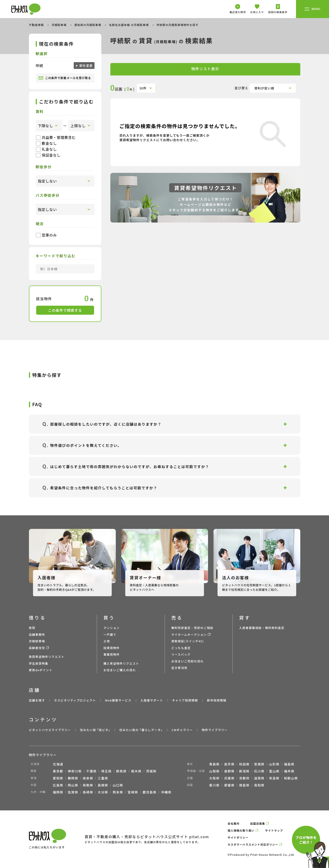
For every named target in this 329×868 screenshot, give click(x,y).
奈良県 (274, 778)
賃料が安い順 (264, 88)
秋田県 (244, 764)
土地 (107, 641)
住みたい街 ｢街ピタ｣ (95, 730)
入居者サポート (152, 700)
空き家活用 (180, 668)
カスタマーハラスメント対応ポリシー (253, 844)
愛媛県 (229, 785)
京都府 (244, 778)
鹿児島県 (150, 792)
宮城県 (259, 764)
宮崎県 (133, 792)
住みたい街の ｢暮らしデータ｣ (141, 730)
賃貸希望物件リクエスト (47, 657)
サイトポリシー (238, 837)
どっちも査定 (181, 648)
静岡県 (73, 778)
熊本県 (118, 792)
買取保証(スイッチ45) (188, 641)
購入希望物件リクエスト (121, 663)
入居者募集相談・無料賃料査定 (262, 628)
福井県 (289, 771)
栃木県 (136, 771)
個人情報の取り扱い (241, 830)
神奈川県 (75, 771)
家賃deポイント (41, 670)
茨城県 (151, 771)
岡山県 (73, 785)
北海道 (58, 764)
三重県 (103, 778)
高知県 (259, 785)
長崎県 (88, 792)
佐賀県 (73, 792)
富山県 (274, 771)
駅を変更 (86, 66)
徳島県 (244, 785)
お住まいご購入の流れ (120, 670)
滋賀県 (259, 778)
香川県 (214, 785)
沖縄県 (166, 792)
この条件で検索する (65, 310)
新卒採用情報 (217, 700)
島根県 (103, 785)
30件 (143, 88)
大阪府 (214, 778)
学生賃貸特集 (39, 663)
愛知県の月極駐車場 (88, 25)
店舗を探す (37, 700)
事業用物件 (112, 654)
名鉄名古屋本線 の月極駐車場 (129, 25)
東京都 (58, 771)
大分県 (103, 792)
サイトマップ (274, 830)
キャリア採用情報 (185, 700)
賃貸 (32, 628)
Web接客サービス (118, 700)
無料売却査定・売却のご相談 (192, 628)
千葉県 (91, 771)
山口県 (118, 785)
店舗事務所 (37, 635)
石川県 (259, 771)
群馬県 (121, 771)
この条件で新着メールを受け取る (65, 78)
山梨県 (214, 771)
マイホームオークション (189, 635)
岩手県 (229, 764)
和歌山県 (291, 778)
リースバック (181, 654)
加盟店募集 (258, 823)
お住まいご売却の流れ (188, 661)
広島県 (58, 785)
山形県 (274, 764)
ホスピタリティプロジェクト (75, 700)
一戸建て (110, 635)
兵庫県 (229, 778)
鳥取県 (88, 785)
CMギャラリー (182, 730)
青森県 (214, 764)
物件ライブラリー (215, 730)
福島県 (289, 764)
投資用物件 (112, 648)
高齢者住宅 (37, 648)
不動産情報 (37, 25)
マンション (112, 628)
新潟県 (244, 771)
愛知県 (58, 778)
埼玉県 (106, 771)
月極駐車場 (59, 25)
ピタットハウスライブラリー (50, 730)
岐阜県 (88, 778)
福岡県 (58, 792)
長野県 (229, 771)
